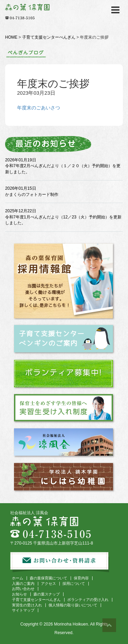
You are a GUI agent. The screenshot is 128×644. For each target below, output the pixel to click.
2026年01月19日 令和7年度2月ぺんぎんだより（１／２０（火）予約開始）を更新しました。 (63, 166)
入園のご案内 (23, 583)
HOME (11, 37)
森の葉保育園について (48, 578)
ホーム (18, 578)
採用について (74, 583)
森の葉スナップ (47, 594)
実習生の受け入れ (27, 605)
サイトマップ (23, 610)
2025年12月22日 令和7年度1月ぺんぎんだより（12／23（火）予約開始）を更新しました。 (63, 217)
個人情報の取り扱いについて (73, 605)
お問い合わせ (23, 589)
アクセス (48, 583)
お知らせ (19, 594)
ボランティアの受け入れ (88, 600)
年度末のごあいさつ (39, 108)
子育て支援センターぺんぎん (49, 37)
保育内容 (81, 578)
